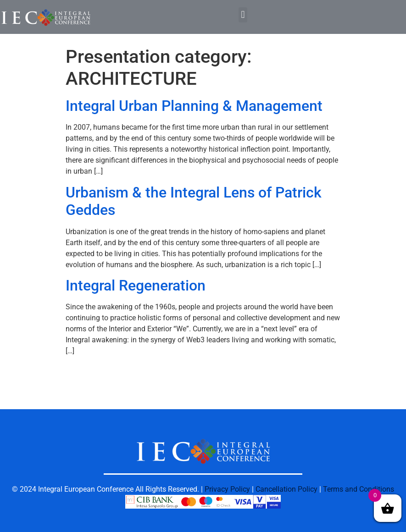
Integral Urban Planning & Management (194, 106)
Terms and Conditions (359, 489)
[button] (243, 15)
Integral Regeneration (136, 285)
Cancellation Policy (286, 489)
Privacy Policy (227, 489)
